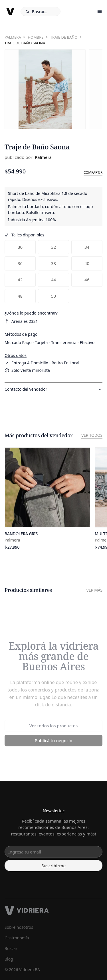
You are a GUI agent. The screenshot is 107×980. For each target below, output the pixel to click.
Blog (9, 959)
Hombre (36, 37)
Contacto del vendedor (53, 389)
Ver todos (92, 435)
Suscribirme (53, 866)
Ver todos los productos (54, 727)
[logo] (10, 11)
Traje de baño (64, 37)
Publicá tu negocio (54, 742)
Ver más (94, 590)
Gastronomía (17, 938)
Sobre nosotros (19, 927)
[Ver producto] (47, 499)
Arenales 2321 (21, 321)
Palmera (13, 37)
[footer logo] (53, 910)
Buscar (11, 948)
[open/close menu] (100, 11)
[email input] (53, 852)
